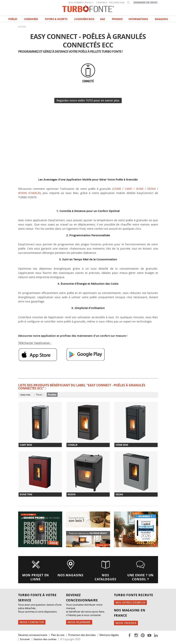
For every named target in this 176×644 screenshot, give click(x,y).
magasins (161, 19)
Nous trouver (126, 623)
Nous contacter (32, 622)
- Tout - (39, 395)
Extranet (25, 639)
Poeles (52, 395)
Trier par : (26, 395)
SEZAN (152, 189)
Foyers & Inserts (56, 19)
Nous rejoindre (79, 622)
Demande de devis (145, 3)
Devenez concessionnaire (33, 635)
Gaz (103, 19)
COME (118, 189)
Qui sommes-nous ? (81, 3)
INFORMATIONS (138, 19)
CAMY (129, 189)
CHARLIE (35, 193)
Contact (102, 3)
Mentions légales (109, 635)
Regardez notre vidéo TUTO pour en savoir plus (88, 100)
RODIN (23, 193)
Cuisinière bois (84, 19)
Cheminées (31, 19)
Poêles (13, 19)
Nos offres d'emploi (130, 602)
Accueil (22, 27)
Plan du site (58, 635)
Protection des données (82, 635)
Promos (117, 19)
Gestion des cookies (45, 639)
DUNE (140, 189)
